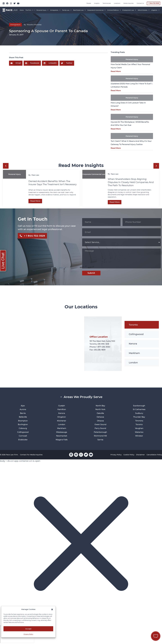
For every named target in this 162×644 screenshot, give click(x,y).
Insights (97, 3)
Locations (117, 3)
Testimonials (107, 3)
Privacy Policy (28, 634)
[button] (52, 609)
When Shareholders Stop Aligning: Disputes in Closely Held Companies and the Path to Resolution (131, 182)
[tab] (142, 325)
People (89, 3)
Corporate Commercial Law (94, 174)
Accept (28, 629)
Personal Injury (132, 59)
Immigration (15, 25)
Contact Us (140, 3)
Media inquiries (128, 3)
